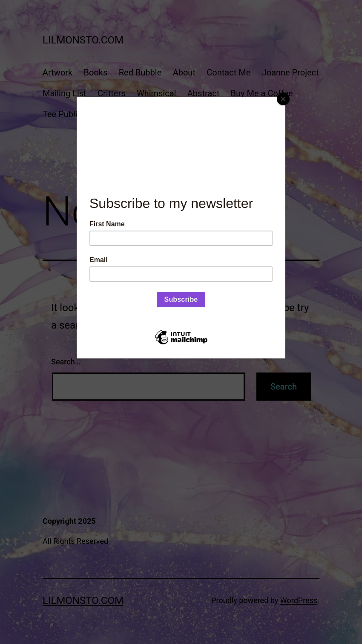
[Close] (283, 99)
